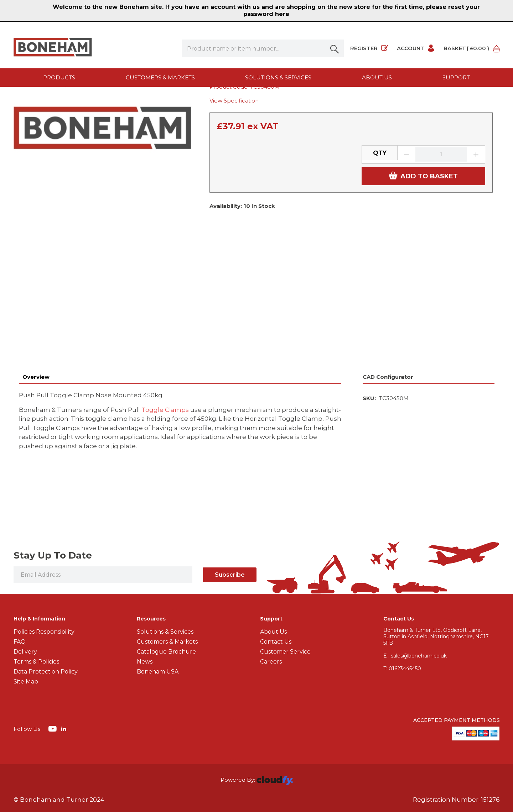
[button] (335, 48)
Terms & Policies (36, 606)
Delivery (25, 596)
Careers (271, 606)
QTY (380, 229)
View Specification (234, 177)
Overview (36, 321)
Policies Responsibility (44, 576)
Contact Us (276, 586)
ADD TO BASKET (423, 252)
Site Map (26, 626)
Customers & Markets (160, 77)
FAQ (20, 586)
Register (369, 48)
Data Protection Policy (46, 616)
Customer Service (285, 596)
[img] (53, 673)
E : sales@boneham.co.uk (415, 600)
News (145, 606)
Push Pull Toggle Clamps (166, 101)
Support (456, 77)
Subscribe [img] (230, 519)
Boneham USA (158, 616)
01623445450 (402, 613)
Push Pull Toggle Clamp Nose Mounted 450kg (282, 101)
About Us (273, 576)
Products (59, 77)
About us (377, 77)
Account (416, 48)
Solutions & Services (278, 77)
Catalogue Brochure (166, 596)
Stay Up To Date (53, 500)
